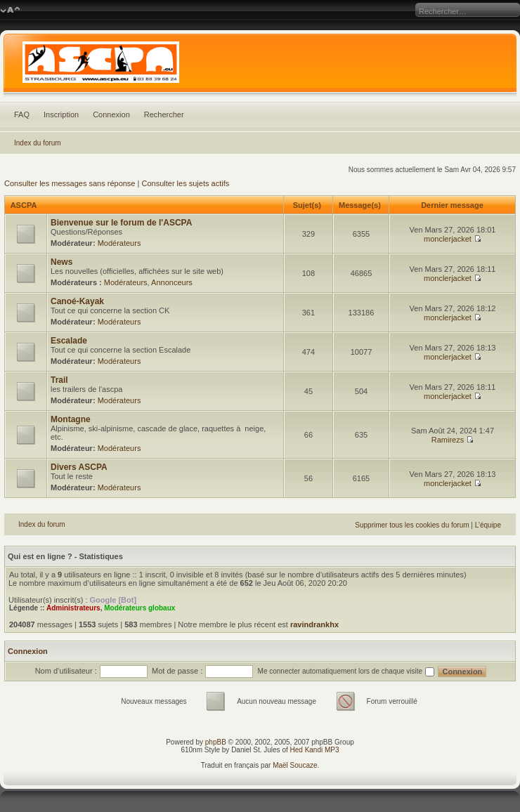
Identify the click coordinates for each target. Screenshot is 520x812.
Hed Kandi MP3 (315, 750)
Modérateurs (119, 243)
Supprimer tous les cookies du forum (412, 525)
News (61, 262)
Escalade (69, 341)
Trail (59, 380)
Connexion (111, 114)
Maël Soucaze (295, 765)
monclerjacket (448, 239)
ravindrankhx (314, 624)
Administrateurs (73, 608)
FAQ (22, 114)
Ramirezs (448, 440)
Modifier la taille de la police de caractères (10, 11)
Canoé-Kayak (77, 301)
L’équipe (488, 525)
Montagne (71, 419)
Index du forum (38, 143)
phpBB (216, 742)
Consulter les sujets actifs (185, 183)
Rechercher (164, 114)
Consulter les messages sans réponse (70, 183)
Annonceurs (172, 282)
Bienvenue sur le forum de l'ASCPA (121, 223)
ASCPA (24, 205)
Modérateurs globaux (139, 608)
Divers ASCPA (79, 467)
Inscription (61, 114)
